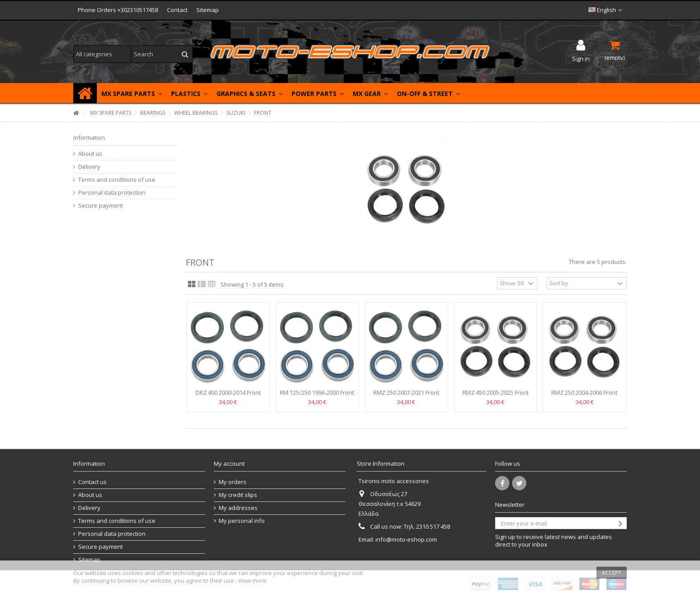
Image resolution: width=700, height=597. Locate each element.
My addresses (238, 508)
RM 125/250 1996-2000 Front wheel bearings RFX (317, 396)
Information (89, 138)
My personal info (242, 521)
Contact (177, 10)
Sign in (581, 58)
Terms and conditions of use (117, 180)
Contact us (92, 482)
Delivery (89, 167)
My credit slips (238, 495)
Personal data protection (112, 193)
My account (229, 463)
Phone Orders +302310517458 (118, 10)
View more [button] (252, 580)
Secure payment (100, 206)
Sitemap (208, 10)
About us (90, 154)
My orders (233, 482)
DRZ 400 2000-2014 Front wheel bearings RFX (228, 396)
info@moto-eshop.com (406, 539)
